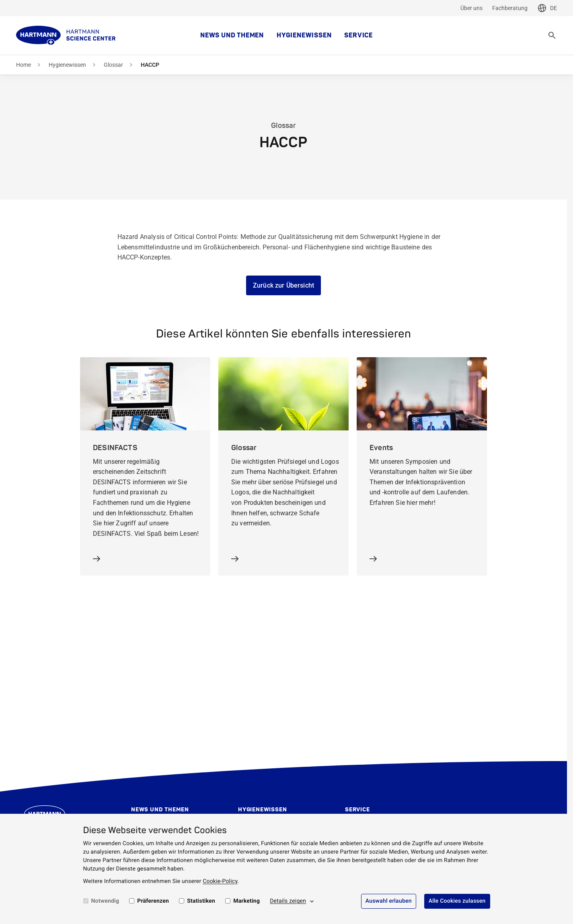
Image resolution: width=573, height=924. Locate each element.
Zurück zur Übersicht (283, 285)
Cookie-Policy (220, 881)
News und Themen (232, 35)
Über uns (471, 8)
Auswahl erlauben (389, 901)
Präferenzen (153, 901)
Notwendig (105, 901)
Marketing (246, 901)
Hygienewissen (304, 35)
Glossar (113, 65)
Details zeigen (288, 901)
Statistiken (201, 901)
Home (24, 65)
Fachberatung (510, 8)
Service (358, 35)
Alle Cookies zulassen (457, 901)
